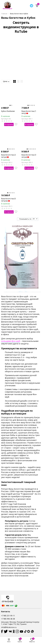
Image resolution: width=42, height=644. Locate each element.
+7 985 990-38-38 (8, 619)
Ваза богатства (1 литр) (29, 112)
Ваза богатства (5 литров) (8, 200)
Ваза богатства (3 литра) (29, 156)
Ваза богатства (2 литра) (8, 156)
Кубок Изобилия (8, 111)
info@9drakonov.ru (9, 627)
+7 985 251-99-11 (8, 616)
